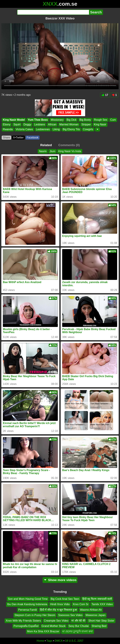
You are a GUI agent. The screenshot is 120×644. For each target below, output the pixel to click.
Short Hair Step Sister (101, 620)
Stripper (86, 125)
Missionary (57, 120)
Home (40, 641)
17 (105, 95)
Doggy (27, 125)
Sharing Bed (99, 626)
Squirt (17, 125)
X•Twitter (18, 138)
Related (46, 145)
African (52, 125)
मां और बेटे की (78, 620)
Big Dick (71, 120)
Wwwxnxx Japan (95, 615)
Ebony (7, 125)
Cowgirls (88, 129)
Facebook (33, 138)
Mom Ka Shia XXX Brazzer (43, 631)
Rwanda (8, 129)
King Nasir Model (14, 120)
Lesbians (40, 125)
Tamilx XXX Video (102, 604)
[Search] (53, 12)
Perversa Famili (28, 610)
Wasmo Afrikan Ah (91, 610)
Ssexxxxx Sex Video (70, 615)
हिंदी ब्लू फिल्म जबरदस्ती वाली (97, 599)
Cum (113, 120)
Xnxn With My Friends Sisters (23, 620)
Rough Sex (100, 120)
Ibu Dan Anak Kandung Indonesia (27, 604)
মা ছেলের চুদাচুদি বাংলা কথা (78, 631)
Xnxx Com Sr (81, 604)
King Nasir (100, 125)
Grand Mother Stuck (54, 626)
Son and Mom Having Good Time (28, 599)
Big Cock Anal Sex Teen (65, 599)
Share (6, 138)
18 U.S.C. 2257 (74, 641)
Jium (52, 151)
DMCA (59, 641)
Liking (56, 129)
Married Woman (69, 125)
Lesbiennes (43, 129)
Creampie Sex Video (56, 620)
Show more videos (60, 580)
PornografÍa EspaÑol (26, 626)
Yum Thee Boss (38, 120)
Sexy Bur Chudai (79, 626)
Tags (49, 641)
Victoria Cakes (24, 129)
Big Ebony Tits (71, 129)
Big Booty (85, 120)
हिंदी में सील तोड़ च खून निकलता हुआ (58, 610)
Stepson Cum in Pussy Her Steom (35, 615)
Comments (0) (69, 145)
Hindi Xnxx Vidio (60, 604)
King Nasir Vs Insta (70, 151)
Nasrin (43, 151)
